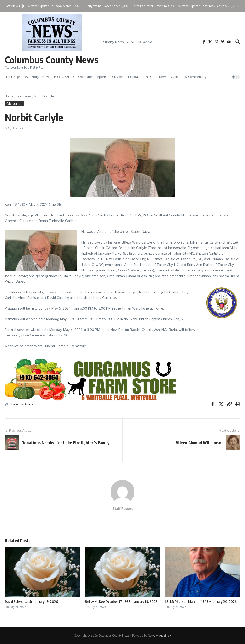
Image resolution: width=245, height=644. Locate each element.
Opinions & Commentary (189, 77)
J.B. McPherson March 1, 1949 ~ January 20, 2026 (201, 601)
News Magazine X (160, 636)
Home (9, 96)
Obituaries (86, 77)
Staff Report (122, 509)
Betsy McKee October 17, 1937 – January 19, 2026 (121, 601)
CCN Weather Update (125, 77)
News (46, 77)
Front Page (12, 77)
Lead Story (31, 77)
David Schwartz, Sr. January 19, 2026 (31, 601)
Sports (102, 77)
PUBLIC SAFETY (64, 77)
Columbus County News (52, 60)
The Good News (156, 77)
